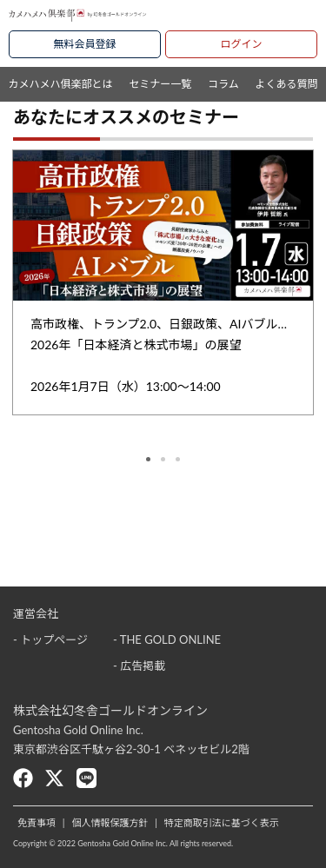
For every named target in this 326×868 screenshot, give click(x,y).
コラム (223, 84)
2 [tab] (163, 459)
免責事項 (37, 822)
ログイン (241, 44)
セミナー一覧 (160, 84)
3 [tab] (178, 459)
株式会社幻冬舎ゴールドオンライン (110, 710)
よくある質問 (287, 84)
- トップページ (50, 639)
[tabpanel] (163, 282)
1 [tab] (148, 459)
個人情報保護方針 (110, 822)
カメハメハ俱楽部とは (60, 84)
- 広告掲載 (139, 666)
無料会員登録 (84, 44)
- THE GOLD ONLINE (167, 639)
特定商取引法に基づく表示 (222, 822)
